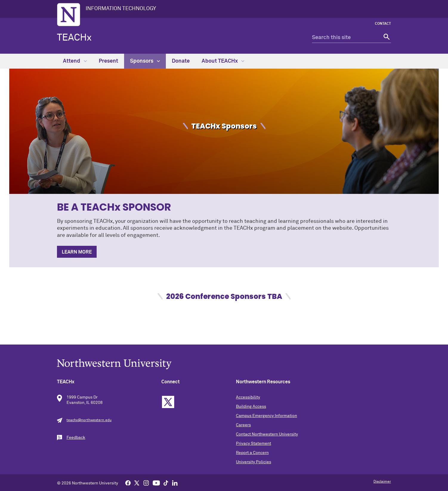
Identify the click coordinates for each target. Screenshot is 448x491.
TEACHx (74, 38)
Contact (383, 24)
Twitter (168, 402)
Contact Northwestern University (267, 434)
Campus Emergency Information (267, 416)
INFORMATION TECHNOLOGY (121, 9)
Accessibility (248, 397)
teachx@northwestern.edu (89, 420)
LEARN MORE (77, 252)
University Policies (254, 462)
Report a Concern (252, 453)
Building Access (251, 407)
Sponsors (145, 61)
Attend (75, 61)
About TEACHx (223, 61)
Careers (243, 425)
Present (108, 61)
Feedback (76, 438)
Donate (181, 61)
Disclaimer (382, 482)
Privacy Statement (254, 444)
